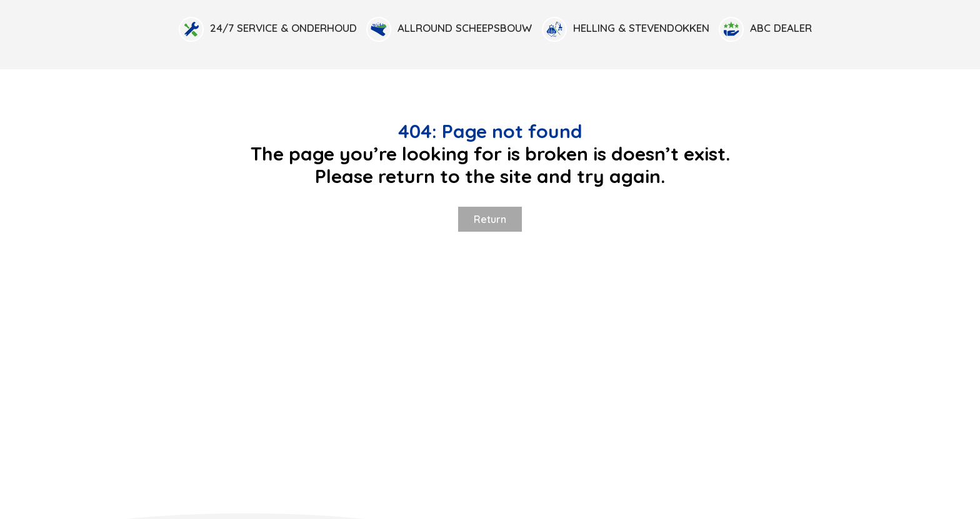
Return (490, 219)
